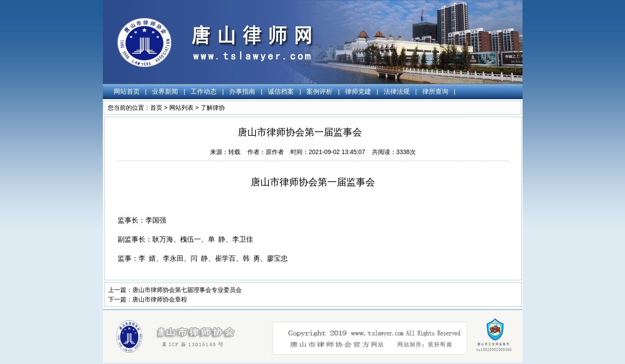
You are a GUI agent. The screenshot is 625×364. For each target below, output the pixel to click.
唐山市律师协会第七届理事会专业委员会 (187, 290)
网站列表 (181, 108)
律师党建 (358, 91)
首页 (156, 108)
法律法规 (397, 91)
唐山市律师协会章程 (160, 299)
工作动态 (204, 91)
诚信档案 (281, 91)
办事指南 (242, 91)
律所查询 (435, 91)
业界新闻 (165, 91)
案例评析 (319, 91)
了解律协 (213, 108)
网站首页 (127, 91)
